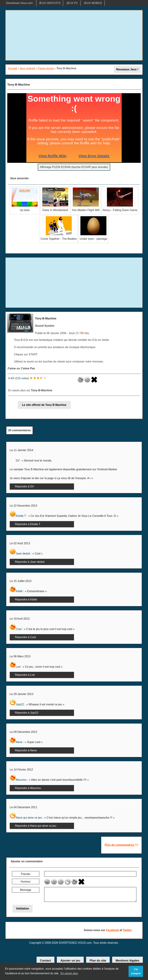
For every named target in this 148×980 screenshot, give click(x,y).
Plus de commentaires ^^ (121, 845)
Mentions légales (127, 961)
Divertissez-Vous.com (19, 3)
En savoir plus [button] (69, 973)
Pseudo (26, 874)
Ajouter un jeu (70, 961)
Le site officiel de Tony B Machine (44, 405)
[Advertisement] (74, 35)
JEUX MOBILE (93, 3)
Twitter (127, 930)
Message (26, 890)
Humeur (26, 882)
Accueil (13, 68)
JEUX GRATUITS (50, 3)
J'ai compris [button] (136, 971)
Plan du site (98, 961)
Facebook (112, 930)
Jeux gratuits (27, 68)
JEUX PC (72, 3)
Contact (45, 961)
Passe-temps (46, 68)
